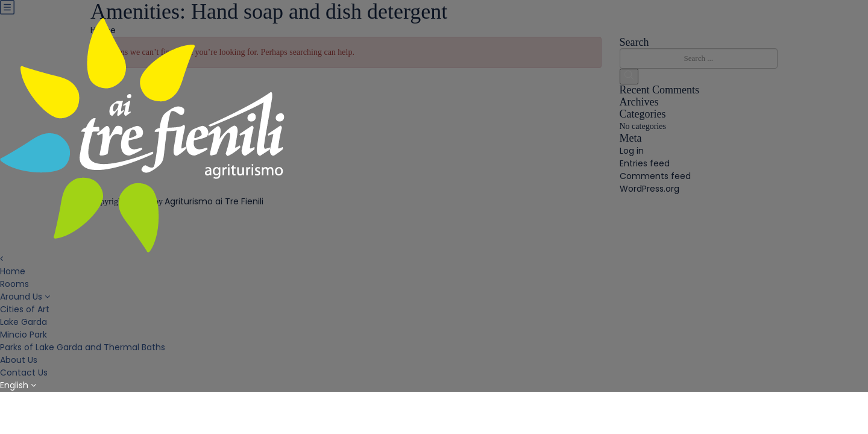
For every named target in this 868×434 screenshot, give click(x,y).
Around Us (21, 297)
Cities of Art (25, 309)
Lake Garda (24, 322)
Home (13, 271)
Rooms (14, 284)
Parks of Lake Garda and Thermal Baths (83, 347)
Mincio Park (24, 335)
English (18, 385)
